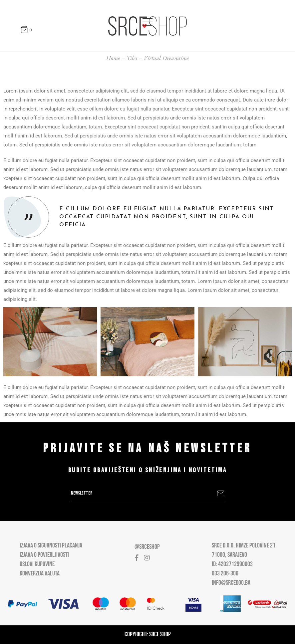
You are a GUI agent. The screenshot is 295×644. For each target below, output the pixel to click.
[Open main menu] (147, 21)
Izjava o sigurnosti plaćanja (51, 546)
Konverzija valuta (40, 574)
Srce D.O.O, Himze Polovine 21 (244, 546)
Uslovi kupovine (37, 564)
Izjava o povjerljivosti (44, 555)
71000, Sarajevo (229, 555)
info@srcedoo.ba (231, 583)
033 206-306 (225, 574)
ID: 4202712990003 (232, 564)
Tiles (132, 58)
